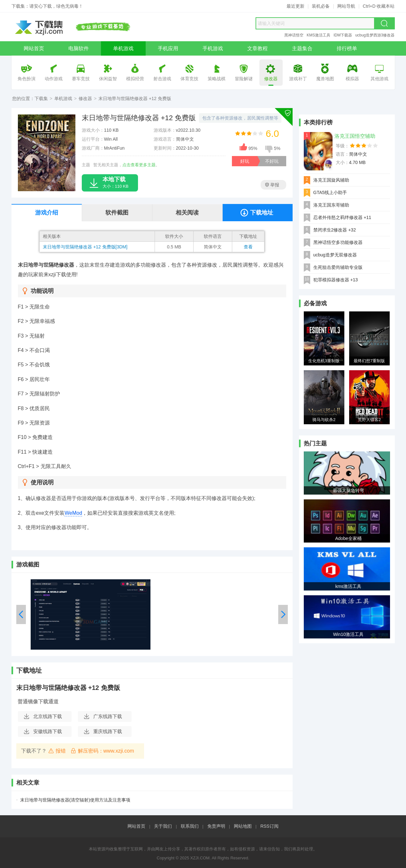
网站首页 (136, 826)
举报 (272, 185)
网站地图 (243, 826)
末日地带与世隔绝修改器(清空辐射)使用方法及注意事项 (75, 800)
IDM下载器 (343, 35)
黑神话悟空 (294, 35)
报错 (57, 751)
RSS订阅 (269, 826)
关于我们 (163, 826)
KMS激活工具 (318, 35)
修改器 (85, 98)
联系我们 (190, 826)
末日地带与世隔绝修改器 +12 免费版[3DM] (85, 247)
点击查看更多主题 (139, 165)
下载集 (41, 98)
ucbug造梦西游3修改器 (375, 35)
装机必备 (321, 6)
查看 (248, 247)
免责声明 (216, 826)
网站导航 (346, 6)
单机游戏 (63, 98)
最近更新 (295, 6)
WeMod (73, 513)
